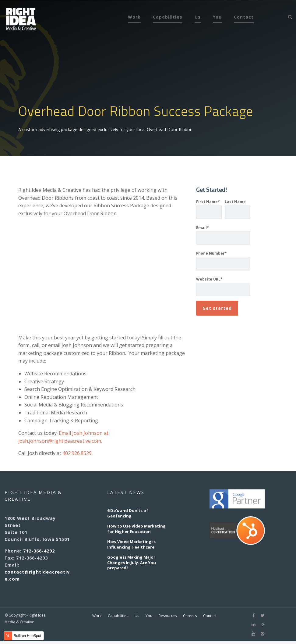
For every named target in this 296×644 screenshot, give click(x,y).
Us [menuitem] (198, 17)
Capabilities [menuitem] (168, 17)
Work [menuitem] (134, 17)
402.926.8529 (77, 453)
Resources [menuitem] (168, 616)
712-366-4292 (39, 551)
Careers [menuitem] (190, 616)
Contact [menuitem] (244, 17)
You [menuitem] (217, 17)
